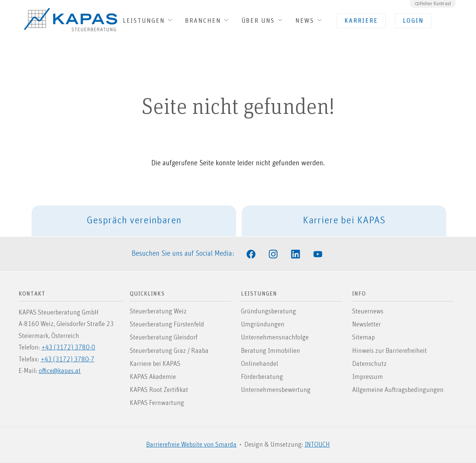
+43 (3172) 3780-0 (68, 348)
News (309, 20)
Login (413, 21)
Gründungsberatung (268, 312)
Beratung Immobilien (271, 351)
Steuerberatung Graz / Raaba (169, 351)
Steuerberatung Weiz (158, 312)
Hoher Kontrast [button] (433, 4)
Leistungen (148, 20)
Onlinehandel (260, 364)
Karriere (361, 21)
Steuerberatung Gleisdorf (164, 338)
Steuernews (368, 312)
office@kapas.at (60, 371)
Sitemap (364, 338)
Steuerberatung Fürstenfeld (167, 325)
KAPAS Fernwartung (157, 403)
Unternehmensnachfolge (275, 338)
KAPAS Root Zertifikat (159, 390)
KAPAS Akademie (153, 377)
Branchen (208, 20)
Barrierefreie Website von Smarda (191, 445)
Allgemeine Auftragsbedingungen (398, 390)
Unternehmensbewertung (276, 390)
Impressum (368, 377)
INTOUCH (317, 445)
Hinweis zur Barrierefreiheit (390, 351)
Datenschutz (369, 364)
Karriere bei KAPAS (344, 221)
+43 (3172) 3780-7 (67, 360)
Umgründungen (263, 325)
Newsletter (366, 325)
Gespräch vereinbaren (134, 221)
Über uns (263, 20)
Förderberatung (262, 377)
